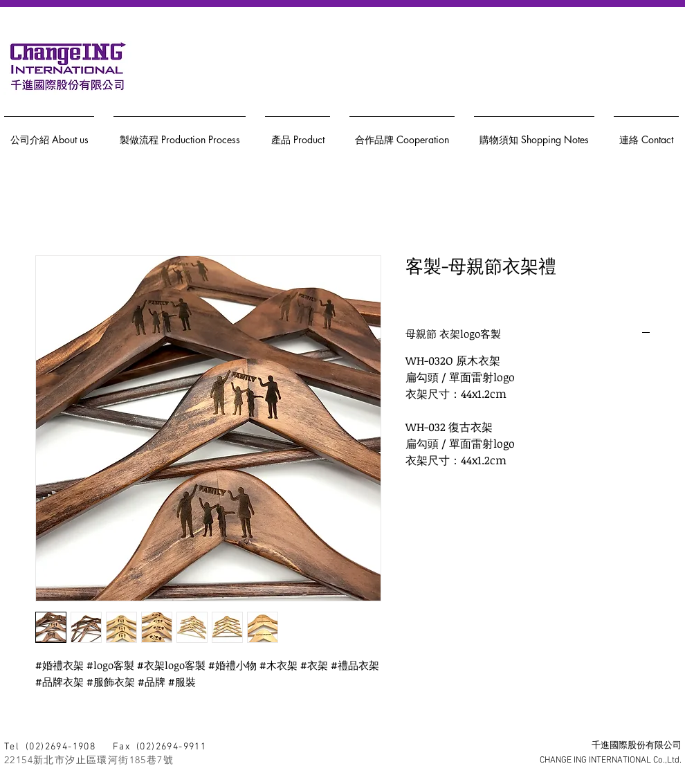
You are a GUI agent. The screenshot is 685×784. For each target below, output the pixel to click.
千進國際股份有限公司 (637, 746)
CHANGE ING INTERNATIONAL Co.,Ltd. (611, 760)
